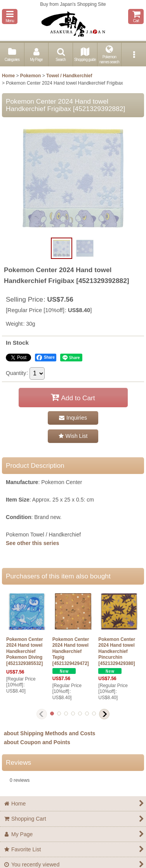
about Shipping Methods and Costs (50, 733)
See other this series (32, 543)
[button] (10, 16)
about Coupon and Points (37, 742)
